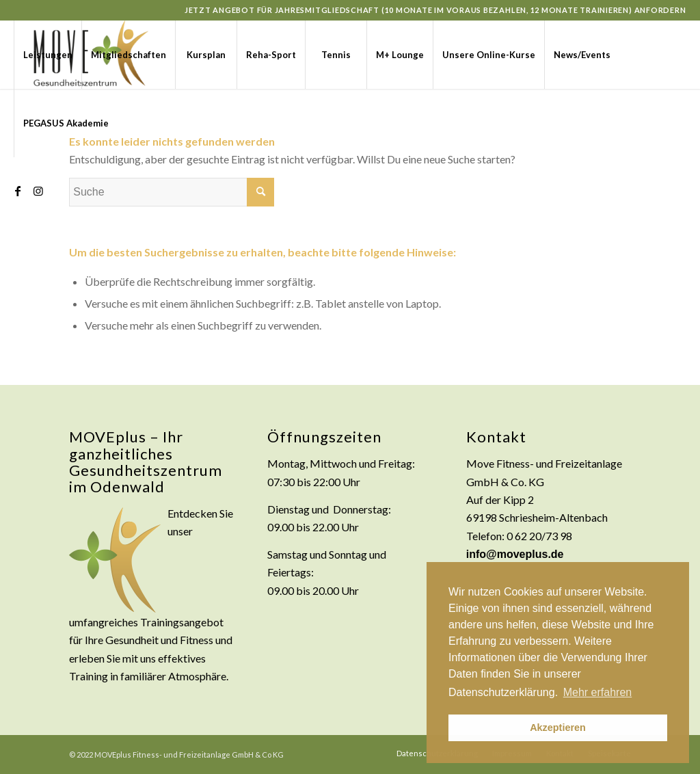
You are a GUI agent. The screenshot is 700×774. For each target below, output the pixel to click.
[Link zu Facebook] (18, 191)
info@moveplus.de (515, 554)
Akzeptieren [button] (558, 728)
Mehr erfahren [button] (598, 692)
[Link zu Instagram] (38, 191)
